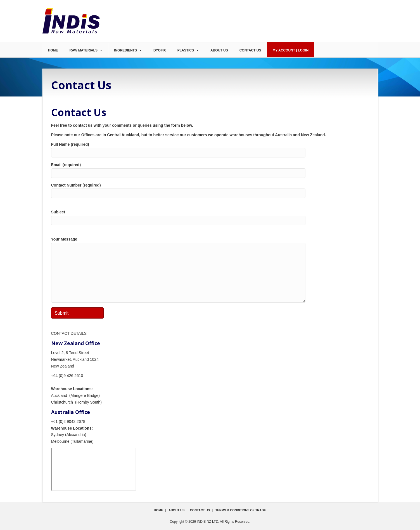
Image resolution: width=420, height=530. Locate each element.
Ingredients (125, 50)
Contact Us (250, 50)
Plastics (186, 50)
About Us (219, 50)
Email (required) (178, 170)
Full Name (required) (178, 150)
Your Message (178, 270)
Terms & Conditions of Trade (241, 510)
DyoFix (160, 50)
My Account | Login (290, 50)
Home (53, 50)
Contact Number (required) (178, 191)
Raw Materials (84, 50)
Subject (178, 217)
